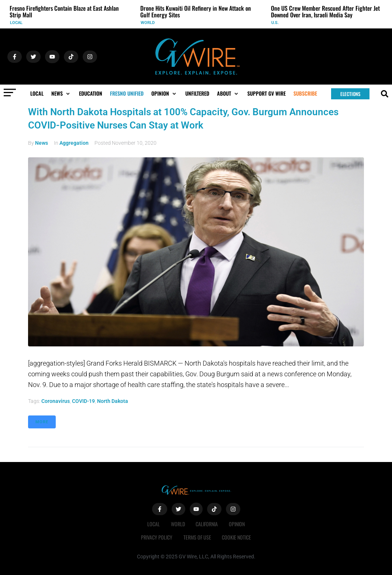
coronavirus (56, 401)
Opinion (237, 524)
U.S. (275, 23)
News (42, 143)
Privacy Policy (157, 537)
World (148, 23)
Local (16, 23)
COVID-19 (83, 401)
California (207, 524)
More (42, 422)
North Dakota (113, 401)
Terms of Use (197, 537)
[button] (61, 93)
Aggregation (74, 143)
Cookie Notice (237, 537)
